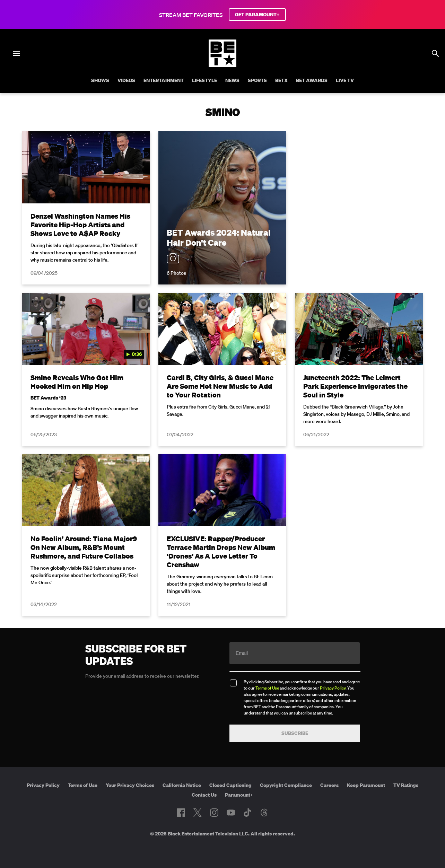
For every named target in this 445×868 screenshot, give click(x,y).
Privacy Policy (333, 688)
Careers (329, 785)
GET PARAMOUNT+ (257, 15)
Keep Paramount (366, 785)
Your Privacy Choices (130, 785)
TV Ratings (406, 785)
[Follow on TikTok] (247, 813)
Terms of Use (267, 688)
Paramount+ (239, 795)
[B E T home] (222, 65)
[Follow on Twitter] (197, 813)
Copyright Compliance (286, 785)
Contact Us (204, 795)
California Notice (182, 785)
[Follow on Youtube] (231, 813)
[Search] (435, 53)
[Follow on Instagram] (214, 813)
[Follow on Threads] (264, 813)
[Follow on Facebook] (181, 813)
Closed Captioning (230, 785)
